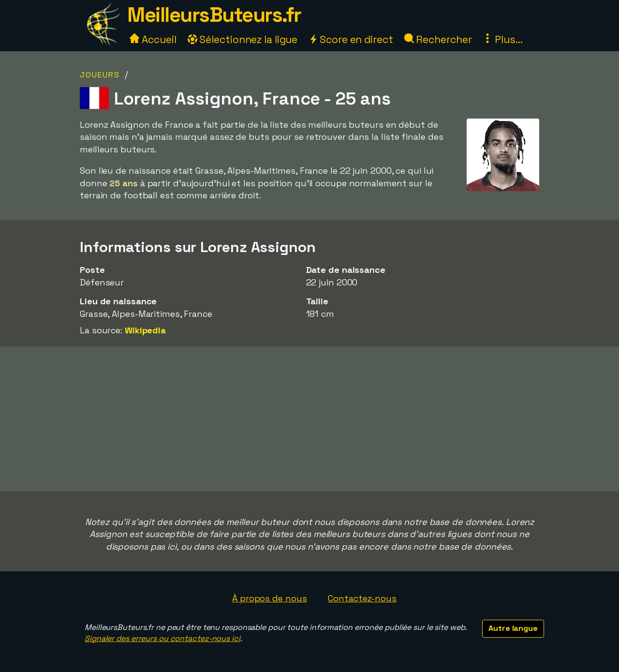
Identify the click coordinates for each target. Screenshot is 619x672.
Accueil (153, 39)
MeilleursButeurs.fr (214, 15)
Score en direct (351, 39)
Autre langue (513, 628)
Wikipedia (145, 330)
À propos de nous (269, 598)
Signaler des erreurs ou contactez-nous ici (162, 638)
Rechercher (438, 39)
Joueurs (100, 75)
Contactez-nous (362, 598)
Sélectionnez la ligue (243, 39)
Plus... (502, 39)
